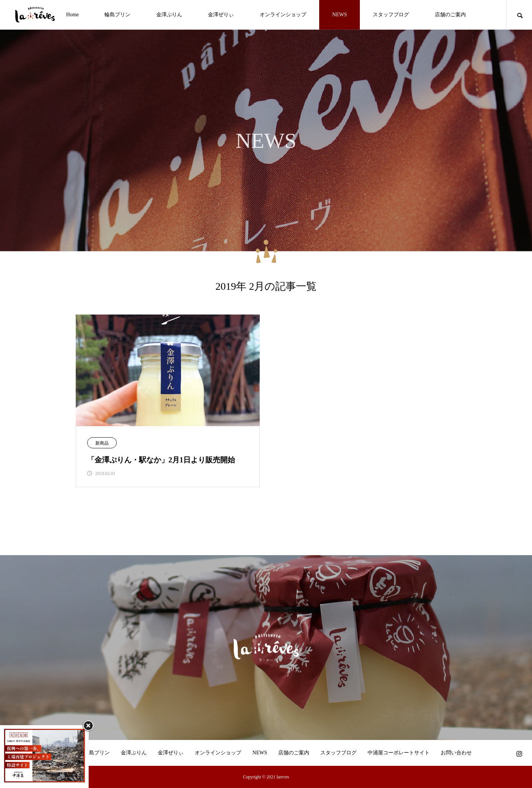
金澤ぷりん (169, 15)
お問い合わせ (456, 753)
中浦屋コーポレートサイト (399, 753)
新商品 (102, 443)
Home (72, 15)
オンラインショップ (283, 15)
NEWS (340, 15)
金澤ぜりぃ (221, 15)
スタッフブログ (391, 15)
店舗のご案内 (450, 15)
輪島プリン (117, 15)
